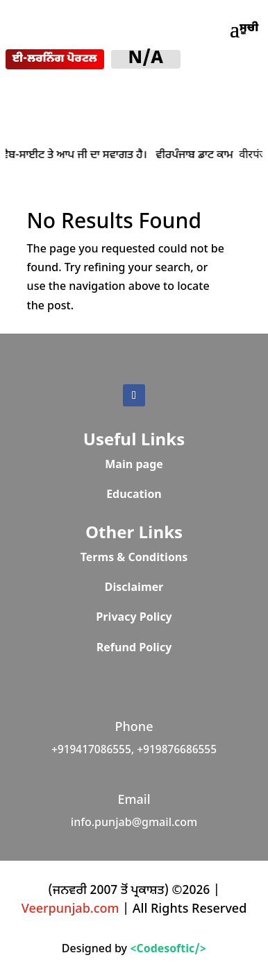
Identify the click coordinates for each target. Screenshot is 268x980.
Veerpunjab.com (72, 910)
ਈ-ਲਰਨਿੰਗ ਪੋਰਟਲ (55, 59)
